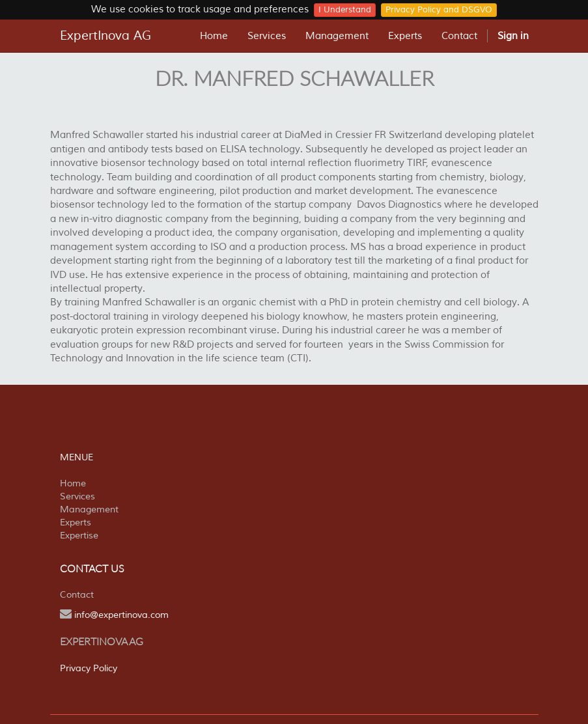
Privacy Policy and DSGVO (439, 10)
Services (77, 496)
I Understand (345, 10)
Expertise (79, 536)
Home (73, 483)
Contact (77, 595)
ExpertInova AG (105, 36)
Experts (76, 522)
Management (89, 509)
